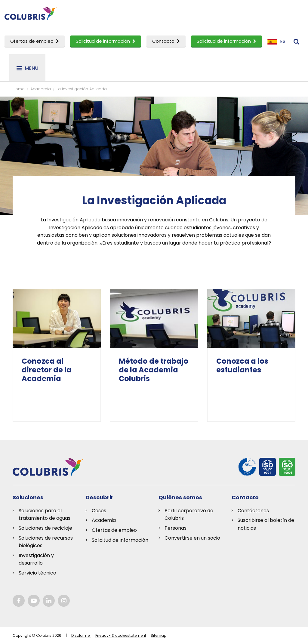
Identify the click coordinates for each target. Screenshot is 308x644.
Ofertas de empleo (35, 41)
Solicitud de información (106, 41)
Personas (176, 528)
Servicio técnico (37, 573)
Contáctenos (253, 511)
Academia (104, 520)
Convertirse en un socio (192, 538)
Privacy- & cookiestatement (121, 635)
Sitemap (159, 635)
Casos (99, 511)
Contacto (166, 41)
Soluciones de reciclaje (45, 528)
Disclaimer (81, 635)
